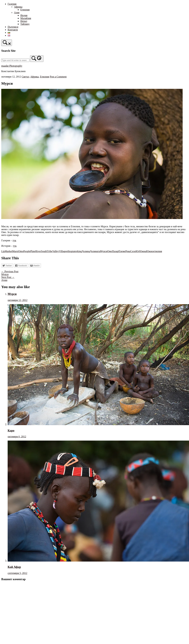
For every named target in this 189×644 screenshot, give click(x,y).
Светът (25, 77)
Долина (86, 251)
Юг (137, 251)
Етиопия (25, 10)
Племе (122, 251)
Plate (33, 251)
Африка (18, 7)
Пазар (115, 251)
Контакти (13, 30)
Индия (24, 15)
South (44, 251)
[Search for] (15, 60)
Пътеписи (13, 27)
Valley (56, 251)
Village (63, 251)
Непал (24, 21)
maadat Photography (12, 66)
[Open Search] (7, 43)
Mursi (15, 251)
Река (128, 251)
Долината (95, 251)
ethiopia (70, 251)
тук (14, 240)
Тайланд (25, 24)
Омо (110, 251)
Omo (21, 251)
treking (78, 251)
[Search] (37, 59)
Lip (3, 251)
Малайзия (26, 18)
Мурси (104, 251)
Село (133, 251)
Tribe (50, 251)
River (38, 251)
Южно (150, 251)
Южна (143, 251)
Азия (17, 12)
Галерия (12, 4)
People (27, 251)
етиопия (158, 251)
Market (8, 251)
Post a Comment (58, 77)
